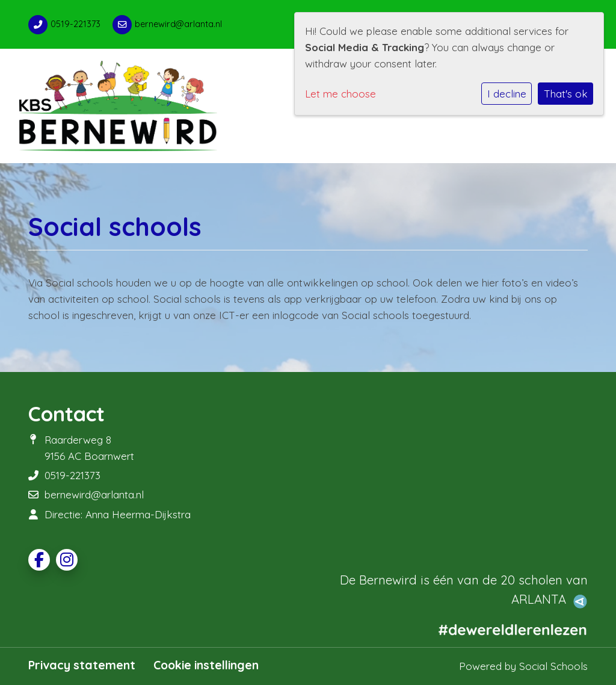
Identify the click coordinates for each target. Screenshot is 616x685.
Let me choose (340, 94)
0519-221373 (75, 24)
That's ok (566, 94)
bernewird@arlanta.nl (178, 24)
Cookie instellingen (206, 665)
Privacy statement (82, 665)
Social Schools (553, 666)
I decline (507, 94)
